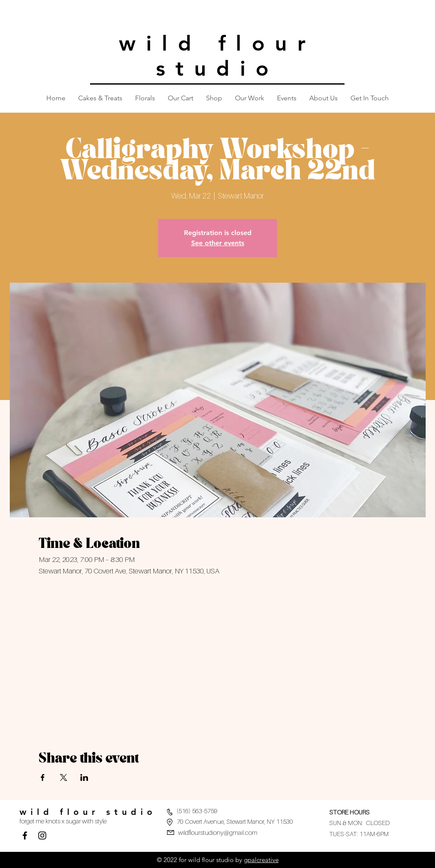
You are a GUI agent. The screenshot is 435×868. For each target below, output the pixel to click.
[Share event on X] (64, 777)
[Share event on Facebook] (43, 777)
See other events (218, 243)
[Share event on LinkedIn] (84, 777)
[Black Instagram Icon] (42, 835)
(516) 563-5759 (197, 811)
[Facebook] (25, 835)
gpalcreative (261, 860)
